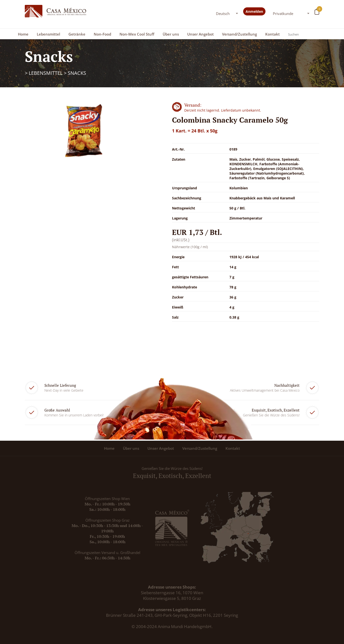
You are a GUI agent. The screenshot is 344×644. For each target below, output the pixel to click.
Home (23, 34)
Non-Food (102, 34)
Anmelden (254, 11)
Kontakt (272, 34)
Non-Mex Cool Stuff (137, 34)
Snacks (77, 73)
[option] (84, 130)
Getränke (77, 34)
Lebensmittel (48, 34)
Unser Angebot (200, 34)
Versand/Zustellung (239, 34)
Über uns (171, 34)
